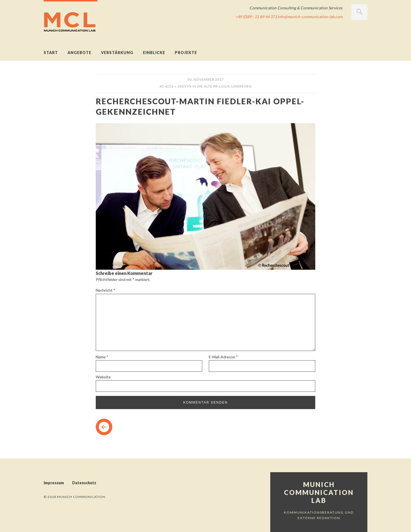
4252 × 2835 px (178, 86)
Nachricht (105, 290)
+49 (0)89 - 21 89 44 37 (255, 17)
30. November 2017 (206, 79)
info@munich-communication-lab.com (310, 17)
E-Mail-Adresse (223, 357)
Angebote (79, 53)
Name (102, 357)
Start (51, 53)
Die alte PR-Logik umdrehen (224, 86)
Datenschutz (84, 483)
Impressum (54, 483)
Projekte (186, 53)
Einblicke (154, 53)
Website (103, 377)
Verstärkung (117, 53)
